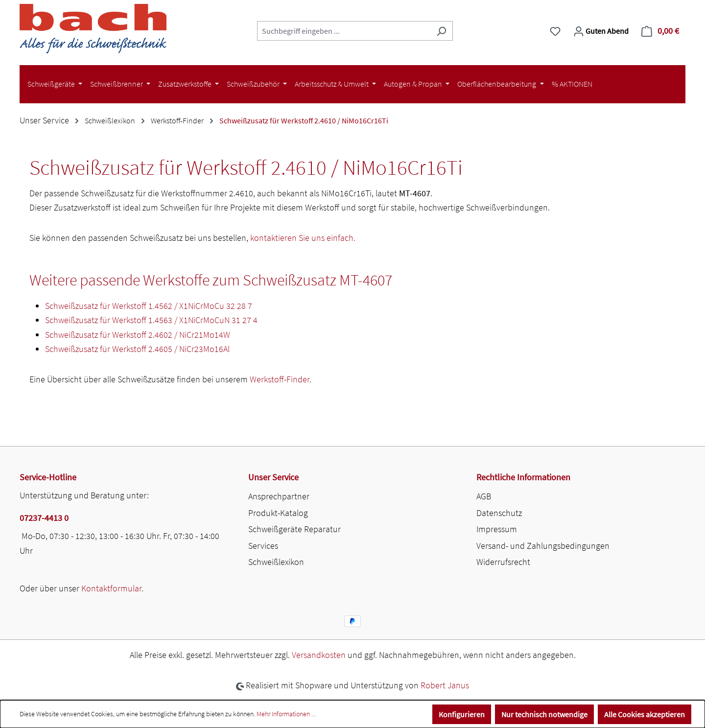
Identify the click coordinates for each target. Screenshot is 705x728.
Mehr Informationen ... (286, 714)
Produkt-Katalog (278, 513)
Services (263, 546)
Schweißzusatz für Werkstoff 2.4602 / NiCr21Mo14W (138, 335)
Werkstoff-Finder (280, 379)
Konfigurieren (462, 714)
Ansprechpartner (279, 496)
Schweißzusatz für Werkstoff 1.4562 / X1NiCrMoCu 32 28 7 (149, 306)
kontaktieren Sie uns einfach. (303, 238)
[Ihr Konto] (601, 31)
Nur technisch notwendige (544, 714)
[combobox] (344, 31)
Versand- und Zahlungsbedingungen (543, 546)
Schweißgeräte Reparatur (294, 529)
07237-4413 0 (44, 518)
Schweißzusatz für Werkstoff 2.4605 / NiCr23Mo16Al (137, 349)
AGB (484, 496)
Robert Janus (445, 685)
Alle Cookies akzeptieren (645, 714)
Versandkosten (319, 655)
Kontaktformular (111, 588)
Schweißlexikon (276, 562)
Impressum (497, 529)
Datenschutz (499, 513)
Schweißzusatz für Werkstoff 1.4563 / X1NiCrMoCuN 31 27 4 (151, 320)
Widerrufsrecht (503, 562)
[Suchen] (441, 31)
